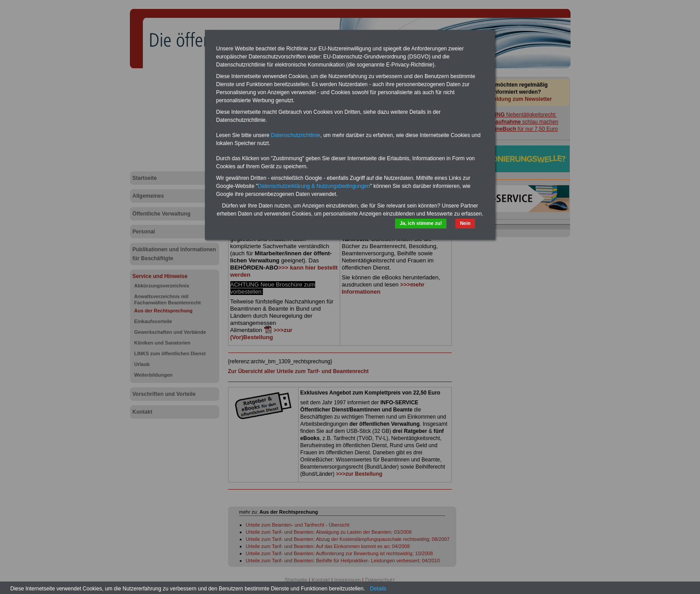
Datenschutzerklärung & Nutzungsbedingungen (314, 186)
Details (378, 589)
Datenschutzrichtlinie (296, 135)
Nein (465, 223)
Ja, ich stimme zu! (421, 223)
